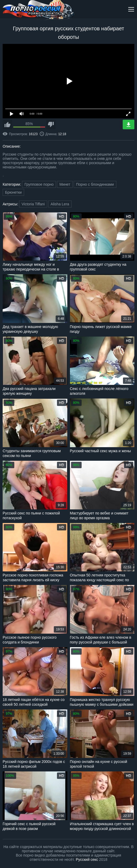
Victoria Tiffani (33, 204)
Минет (65, 184)
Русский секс (87, 859)
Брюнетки (13, 192)
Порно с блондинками (95, 184)
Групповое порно (39, 184)
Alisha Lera (60, 204)
